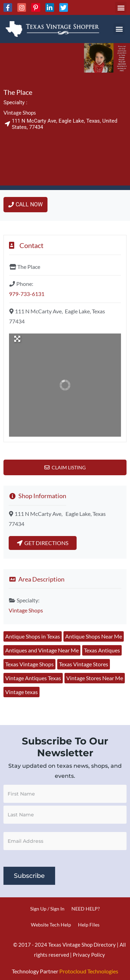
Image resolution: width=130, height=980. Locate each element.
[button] (121, 7)
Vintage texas (21, 692)
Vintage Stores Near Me (95, 678)
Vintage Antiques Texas (33, 678)
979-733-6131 (27, 294)
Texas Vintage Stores (84, 664)
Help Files (89, 925)
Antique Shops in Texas (33, 636)
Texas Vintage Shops (29, 664)
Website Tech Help (51, 925)
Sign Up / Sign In (47, 909)
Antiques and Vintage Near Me (42, 650)
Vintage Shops (20, 113)
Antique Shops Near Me (94, 636)
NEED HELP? (86, 909)
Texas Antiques (102, 650)
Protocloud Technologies (89, 971)
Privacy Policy (89, 955)
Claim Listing (69, 467)
